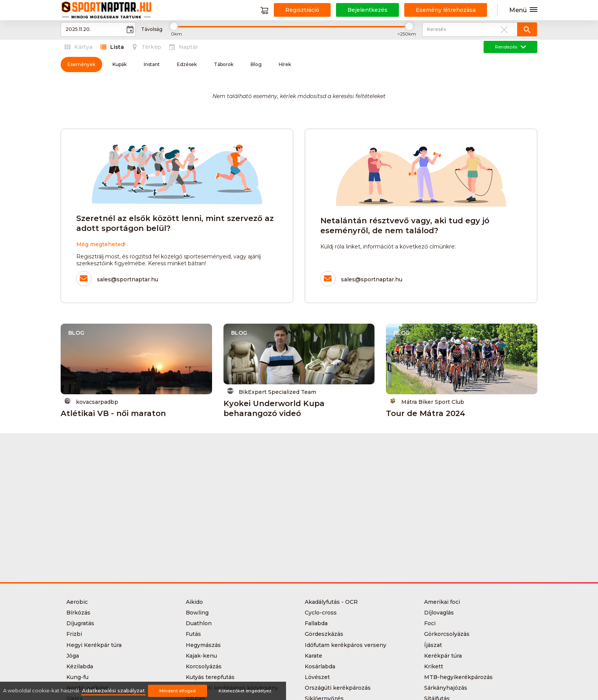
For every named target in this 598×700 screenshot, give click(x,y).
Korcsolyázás (204, 666)
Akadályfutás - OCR (331, 602)
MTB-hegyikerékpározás (458, 677)
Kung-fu (77, 677)
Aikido (194, 602)
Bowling (197, 613)
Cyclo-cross (321, 613)
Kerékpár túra (443, 656)
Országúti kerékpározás (338, 688)
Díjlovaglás (439, 613)
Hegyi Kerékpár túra (94, 645)
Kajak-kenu (201, 656)
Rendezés (510, 47)
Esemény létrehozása (446, 10)
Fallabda (316, 623)
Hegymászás (203, 645)
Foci (430, 623)
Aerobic (77, 602)
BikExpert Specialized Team (272, 391)
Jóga (73, 656)
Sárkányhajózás (446, 688)
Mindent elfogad (178, 691)
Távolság (152, 29)
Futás (193, 634)
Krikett (434, 666)
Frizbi (74, 634)
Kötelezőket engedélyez (245, 691)
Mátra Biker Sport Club (427, 401)
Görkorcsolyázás (447, 634)
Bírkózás (78, 613)
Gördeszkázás (324, 634)
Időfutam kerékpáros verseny (346, 645)
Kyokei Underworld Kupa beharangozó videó (274, 408)
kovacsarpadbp (91, 401)
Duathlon (199, 623)
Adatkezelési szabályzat (113, 691)
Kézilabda (80, 666)
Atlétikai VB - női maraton (113, 413)
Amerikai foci (442, 602)
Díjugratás (80, 623)
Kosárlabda (320, 666)
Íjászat (433, 645)
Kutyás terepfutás (210, 677)
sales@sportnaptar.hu (128, 279)
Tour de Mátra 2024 (426, 413)
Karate (313, 656)
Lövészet (317, 677)
